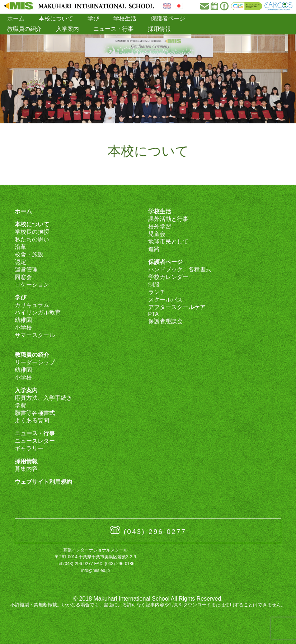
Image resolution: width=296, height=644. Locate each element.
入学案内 (67, 29)
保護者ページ (168, 18)
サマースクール (35, 335)
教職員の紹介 (24, 29)
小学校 (23, 328)
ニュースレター (35, 441)
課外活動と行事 (168, 219)
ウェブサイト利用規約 (43, 482)
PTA (154, 314)
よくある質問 (32, 420)
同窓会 (23, 277)
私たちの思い (32, 239)
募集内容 (26, 469)
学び (93, 18)
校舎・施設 (29, 254)
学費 (20, 405)
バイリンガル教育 (38, 312)
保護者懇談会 (165, 321)
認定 (20, 262)
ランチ (157, 292)
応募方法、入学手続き (43, 398)
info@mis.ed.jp (95, 570)
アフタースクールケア (177, 307)
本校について (56, 18)
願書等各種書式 (35, 413)
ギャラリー (29, 448)
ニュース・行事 (113, 29)
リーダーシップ (35, 362)
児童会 (157, 234)
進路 (154, 249)
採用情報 (159, 29)
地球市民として (168, 241)
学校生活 (125, 18)
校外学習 (160, 226)
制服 (154, 285)
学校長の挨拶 (32, 232)
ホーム (16, 18)
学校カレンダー (168, 277)
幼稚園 (23, 320)
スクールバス (165, 300)
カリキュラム (32, 305)
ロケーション (32, 285)
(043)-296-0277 (155, 532)
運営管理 (26, 269)
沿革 (20, 247)
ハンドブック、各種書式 (180, 269)
